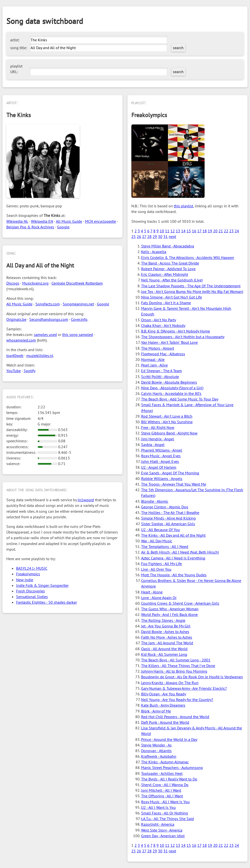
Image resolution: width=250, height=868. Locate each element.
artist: (15, 40)
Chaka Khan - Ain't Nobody (163, 325)
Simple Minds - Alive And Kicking (168, 518)
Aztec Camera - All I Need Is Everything (173, 558)
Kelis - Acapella (154, 252)
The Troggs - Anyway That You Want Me (174, 484)
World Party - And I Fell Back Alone (169, 614)
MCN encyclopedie (100, 221)
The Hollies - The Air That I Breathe (170, 512)
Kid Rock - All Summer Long (164, 654)
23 (231, 231)
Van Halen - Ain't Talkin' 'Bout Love (169, 342)
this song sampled (78, 334)
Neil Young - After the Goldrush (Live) (172, 280)
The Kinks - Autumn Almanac (165, 762)
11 (167, 231)
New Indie (25, 580)
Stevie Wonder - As (156, 745)
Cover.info (79, 319)
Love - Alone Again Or (159, 598)
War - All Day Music (157, 541)
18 (205, 231)
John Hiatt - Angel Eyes (160, 461)
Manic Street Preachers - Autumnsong (172, 768)
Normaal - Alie (153, 359)
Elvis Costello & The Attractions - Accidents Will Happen (188, 257)
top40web (15, 356)
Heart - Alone (152, 592)
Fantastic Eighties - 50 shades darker (47, 602)
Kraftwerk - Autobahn (159, 756)
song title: (19, 48)
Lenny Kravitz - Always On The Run (170, 683)
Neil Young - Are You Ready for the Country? (177, 700)
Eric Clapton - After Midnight (165, 274)
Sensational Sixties (32, 597)
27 (144, 236)
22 (226, 231)
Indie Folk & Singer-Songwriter (42, 585)
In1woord (86, 500)
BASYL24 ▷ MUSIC (32, 568)
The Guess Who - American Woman (170, 609)
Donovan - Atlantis (156, 751)
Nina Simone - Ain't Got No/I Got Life (172, 297)
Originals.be (16, 319)
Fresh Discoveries (31, 591)
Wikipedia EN (42, 221)
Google (63, 227)
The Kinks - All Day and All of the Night (173, 535)
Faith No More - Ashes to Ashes (167, 637)
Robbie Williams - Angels (162, 479)
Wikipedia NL (17, 221)
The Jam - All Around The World (167, 643)
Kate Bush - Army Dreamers (163, 705)
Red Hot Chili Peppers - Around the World (175, 717)
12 (173, 231)
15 (189, 231)
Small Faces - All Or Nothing (165, 813)
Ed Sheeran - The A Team (161, 371)
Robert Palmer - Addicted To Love (168, 269)
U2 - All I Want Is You (158, 807)
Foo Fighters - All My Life (161, 564)
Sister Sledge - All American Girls (168, 524)
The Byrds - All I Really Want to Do (169, 779)
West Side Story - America (162, 830)
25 (134, 236)
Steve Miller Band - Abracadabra (168, 246)
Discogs (13, 283)
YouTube (14, 371)
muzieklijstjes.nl (40, 356)
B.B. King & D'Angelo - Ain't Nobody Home (176, 331)
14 (183, 231)
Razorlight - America (158, 824)
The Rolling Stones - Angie (163, 620)
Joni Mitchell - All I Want (161, 790)
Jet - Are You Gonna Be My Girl (166, 626)
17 (199, 231)
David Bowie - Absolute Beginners (169, 382)
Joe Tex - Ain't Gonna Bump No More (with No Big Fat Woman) (192, 291)
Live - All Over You (156, 569)
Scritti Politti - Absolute (160, 377)
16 (194, 231)
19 (210, 231)
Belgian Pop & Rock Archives (30, 227)
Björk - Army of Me (156, 711)
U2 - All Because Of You (161, 530)
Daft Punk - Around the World (165, 722)
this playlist (183, 206)
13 (178, 231)
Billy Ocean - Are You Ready (164, 694)
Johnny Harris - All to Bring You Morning (174, 671)
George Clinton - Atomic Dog (165, 507)
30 (160, 236)
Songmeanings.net (78, 304)
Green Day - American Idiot (163, 836)
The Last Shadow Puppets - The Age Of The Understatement (191, 286)
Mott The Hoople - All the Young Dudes (174, 575)
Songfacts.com (48, 304)
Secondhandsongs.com (49, 319)
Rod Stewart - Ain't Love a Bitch (167, 416)
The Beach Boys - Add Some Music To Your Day (180, 399)
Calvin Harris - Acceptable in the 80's (171, 393)
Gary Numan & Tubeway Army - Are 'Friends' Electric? (184, 688)
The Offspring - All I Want (162, 796)
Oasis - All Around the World (164, 649)
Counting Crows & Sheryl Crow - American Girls (180, 603)
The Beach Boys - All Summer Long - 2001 (176, 660)
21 (221, 231)
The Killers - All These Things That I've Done (178, 666)
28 (149, 236)
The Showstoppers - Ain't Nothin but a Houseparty (183, 337)
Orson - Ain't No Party (159, 320)
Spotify (30, 371)
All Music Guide (69, 221)
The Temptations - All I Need (165, 546)
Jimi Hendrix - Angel (158, 439)
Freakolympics (28, 574)
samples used (45, 334)
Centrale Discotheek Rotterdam (77, 283)
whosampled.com (21, 340)
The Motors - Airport (158, 348)
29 (155, 236)
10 (162, 231)
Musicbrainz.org (35, 283)
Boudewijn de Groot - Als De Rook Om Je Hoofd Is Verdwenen (192, 677)
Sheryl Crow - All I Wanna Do (165, 785)
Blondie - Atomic (155, 501)
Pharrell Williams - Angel (162, 450)
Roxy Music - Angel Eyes (161, 456)
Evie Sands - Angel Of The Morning (170, 473)
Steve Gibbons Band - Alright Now (169, 433)
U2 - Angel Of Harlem (159, 467)
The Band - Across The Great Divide (170, 263)
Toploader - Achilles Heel (162, 773)
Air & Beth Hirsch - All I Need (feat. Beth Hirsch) (180, 552)
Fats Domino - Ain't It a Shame (166, 303)
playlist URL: (16, 69)
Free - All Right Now (158, 427)
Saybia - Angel (153, 445)
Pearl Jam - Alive (154, 365)
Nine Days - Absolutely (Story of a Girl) (172, 388)
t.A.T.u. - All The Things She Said (167, 819)
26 (139, 236)
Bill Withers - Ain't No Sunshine (167, 422)
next (172, 236)
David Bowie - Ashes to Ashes (165, 632)
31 (166, 236)
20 (215, 231)
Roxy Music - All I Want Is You (165, 802)
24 (237, 231)
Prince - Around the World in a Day (169, 739)
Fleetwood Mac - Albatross (163, 354)
